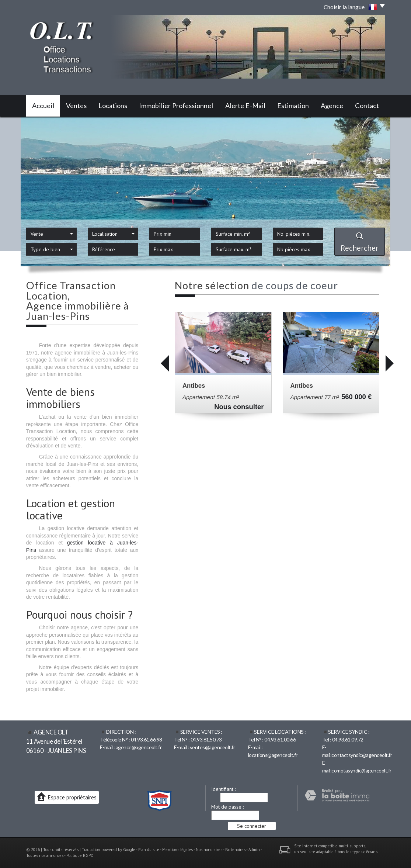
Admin (254, 850)
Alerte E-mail (245, 106)
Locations (113, 106)
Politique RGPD (80, 855)
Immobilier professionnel (176, 106)
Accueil (43, 106)
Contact (367, 106)
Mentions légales (177, 850)
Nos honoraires (209, 850)
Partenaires (235, 850)
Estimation (293, 106)
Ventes (76, 106)
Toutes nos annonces (45, 855)
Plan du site (149, 850)
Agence (332, 106)
